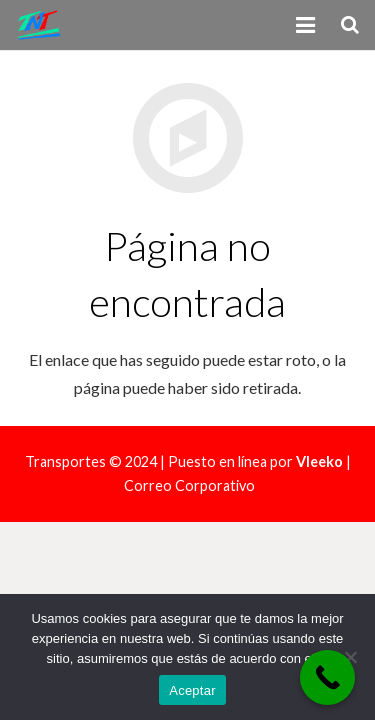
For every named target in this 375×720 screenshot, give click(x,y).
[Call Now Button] (327, 677)
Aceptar (192, 690)
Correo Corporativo (189, 485)
